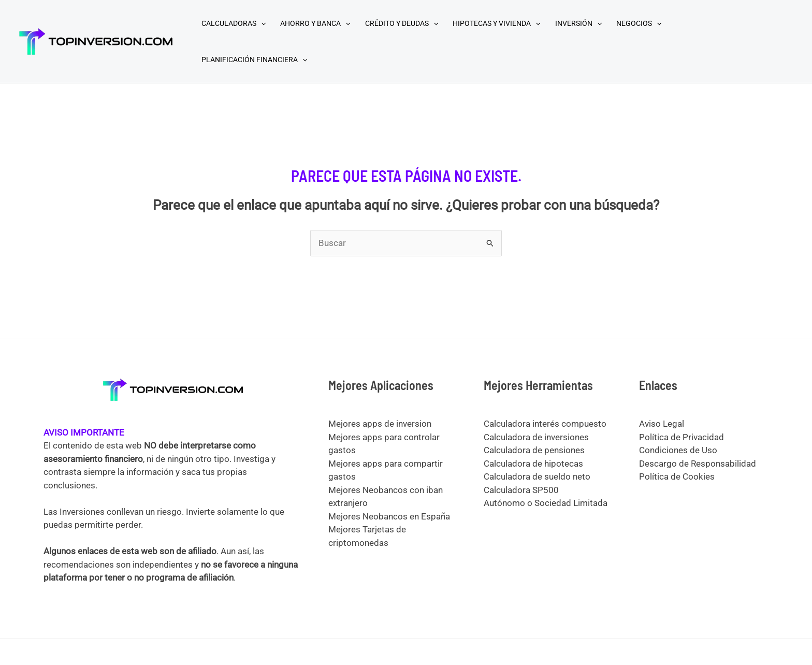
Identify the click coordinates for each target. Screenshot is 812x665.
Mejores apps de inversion (380, 424)
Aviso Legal (662, 424)
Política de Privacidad (682, 437)
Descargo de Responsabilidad (698, 464)
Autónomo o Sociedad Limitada (546, 503)
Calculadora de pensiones (534, 450)
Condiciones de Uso (678, 450)
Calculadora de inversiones (536, 437)
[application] (261, 23)
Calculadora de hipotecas (533, 464)
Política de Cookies (677, 476)
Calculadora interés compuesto (545, 424)
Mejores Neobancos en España (389, 516)
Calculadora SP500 (521, 490)
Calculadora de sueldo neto (537, 476)
